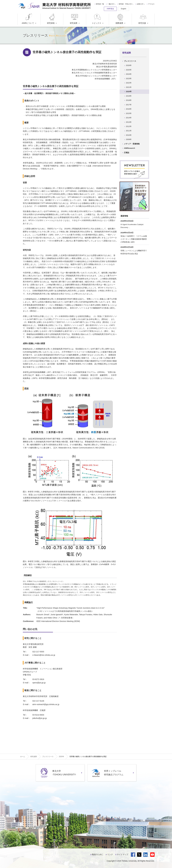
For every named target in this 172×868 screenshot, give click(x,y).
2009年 (129, 139)
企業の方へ (141, 4)
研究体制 (51, 19)
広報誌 (127, 153)
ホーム (23, 757)
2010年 (129, 135)
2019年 (129, 96)
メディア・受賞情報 (132, 144)
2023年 (129, 79)
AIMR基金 (110, 9)
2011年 (129, 131)
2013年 (129, 122)
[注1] (49, 197)
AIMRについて (28, 19)
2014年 (129, 118)
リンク (110, 854)
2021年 (129, 87)
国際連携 (120, 19)
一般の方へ (111, 4)
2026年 (129, 65)
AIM (129, 148)
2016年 (129, 109)
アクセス (151, 4)
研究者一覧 (100, 4)
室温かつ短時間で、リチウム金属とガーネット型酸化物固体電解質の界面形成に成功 (134, 239)
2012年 (129, 126)
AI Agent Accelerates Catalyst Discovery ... (132, 226)
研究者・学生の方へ (126, 4)
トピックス (97, 19)
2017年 (129, 105)
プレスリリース (130, 61)
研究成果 (74, 19)
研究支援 (143, 19)
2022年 (129, 83)
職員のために (98, 854)
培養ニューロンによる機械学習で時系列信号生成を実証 (134, 252)
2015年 (129, 113)
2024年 (129, 74)
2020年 (129, 92)
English (124, 9)
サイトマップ (123, 854)
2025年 (129, 70)
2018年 (129, 100)
